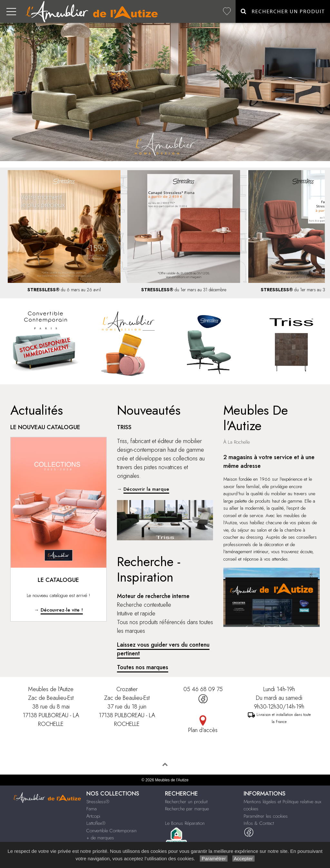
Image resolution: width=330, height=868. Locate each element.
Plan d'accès (203, 730)
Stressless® (98, 802)
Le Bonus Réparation (185, 823)
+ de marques (100, 838)
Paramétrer (214, 858)
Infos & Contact (259, 823)
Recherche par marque (187, 809)
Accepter (243, 858)
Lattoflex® (96, 823)
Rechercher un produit (186, 802)
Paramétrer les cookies (266, 816)
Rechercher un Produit (283, 11)
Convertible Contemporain (112, 831)
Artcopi (93, 816)
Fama (92, 809)
